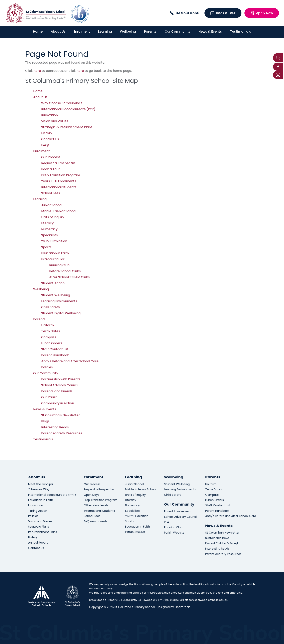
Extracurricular (53, 259)
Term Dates (51, 331)
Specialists (49, 235)
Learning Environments (59, 301)
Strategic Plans (39, 527)
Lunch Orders (52, 343)
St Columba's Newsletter (61, 415)
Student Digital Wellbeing (61, 313)
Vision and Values (55, 121)
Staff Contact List (55, 349)
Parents (150, 32)
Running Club (59, 265)
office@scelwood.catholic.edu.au (206, 600)
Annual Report (38, 543)
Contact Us (50, 139)
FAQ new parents (96, 521)
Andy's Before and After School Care (70, 361)
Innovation (49, 115)
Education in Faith (55, 253)
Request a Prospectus (58, 163)
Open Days (91, 495)
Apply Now (262, 13)
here (37, 71)
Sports (46, 247)
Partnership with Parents (61, 379)
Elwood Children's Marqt (222, 543)
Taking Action (38, 511)
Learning (105, 32)
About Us (58, 32)
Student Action (53, 283)
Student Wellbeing (56, 295)
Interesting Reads (55, 427)
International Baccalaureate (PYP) (68, 109)
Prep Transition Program (61, 175)
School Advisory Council (60, 385)
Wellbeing (128, 32)
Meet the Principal (41, 484)
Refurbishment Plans (43, 532)
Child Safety (51, 307)
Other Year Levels (96, 505)
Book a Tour (223, 13)
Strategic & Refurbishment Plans (67, 127)
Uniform (47, 325)
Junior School (52, 205)
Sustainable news (217, 538)
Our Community (178, 32)
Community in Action (58, 403)
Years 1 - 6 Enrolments (59, 181)
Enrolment (82, 32)
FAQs (45, 145)
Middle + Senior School (59, 211)
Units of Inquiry (53, 217)
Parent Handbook (55, 355)
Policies (47, 367)
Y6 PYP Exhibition (54, 241)
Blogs (45, 421)
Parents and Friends (57, 391)
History (47, 133)
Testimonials (241, 32)
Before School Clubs (65, 271)
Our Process (51, 157)
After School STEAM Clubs (69, 277)
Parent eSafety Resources (62, 433)
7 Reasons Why (39, 489)
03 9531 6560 (185, 13)
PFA (166, 522)
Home (38, 32)
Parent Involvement (178, 511)
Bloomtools (182, 607)
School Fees (51, 193)
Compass (49, 337)
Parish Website (174, 533)
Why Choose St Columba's (62, 103)
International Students (59, 187)
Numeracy (49, 229)
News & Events (210, 32)
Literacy (47, 223)
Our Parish (49, 397)
